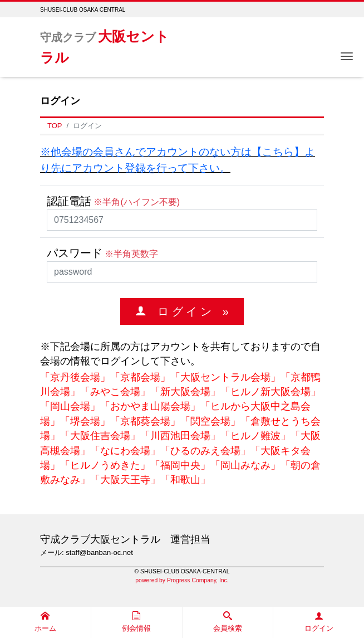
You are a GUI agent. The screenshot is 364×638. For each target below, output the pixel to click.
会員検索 (228, 622)
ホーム (45, 622)
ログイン (319, 622)
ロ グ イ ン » (188, 311)
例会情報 (136, 622)
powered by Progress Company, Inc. (182, 580)
